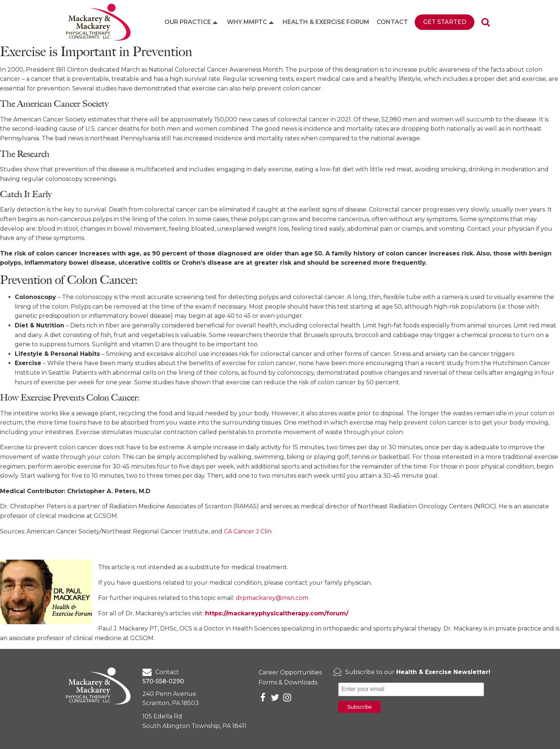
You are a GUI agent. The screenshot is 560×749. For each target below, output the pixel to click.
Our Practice (192, 22)
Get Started (445, 22)
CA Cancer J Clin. (248, 531)
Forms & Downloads (288, 682)
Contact (392, 22)
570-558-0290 (163, 681)
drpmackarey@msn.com (272, 598)
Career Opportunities (290, 672)
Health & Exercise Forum (326, 22)
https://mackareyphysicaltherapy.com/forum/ (277, 613)
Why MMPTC (251, 22)
